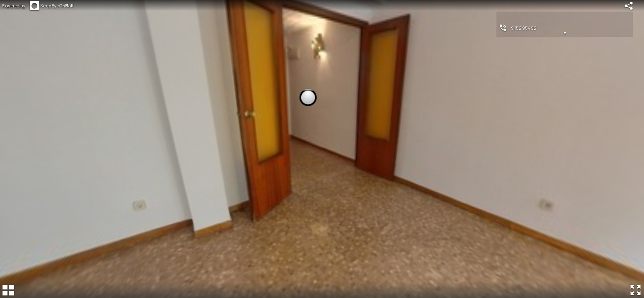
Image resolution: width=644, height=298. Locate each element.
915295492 (524, 28)
